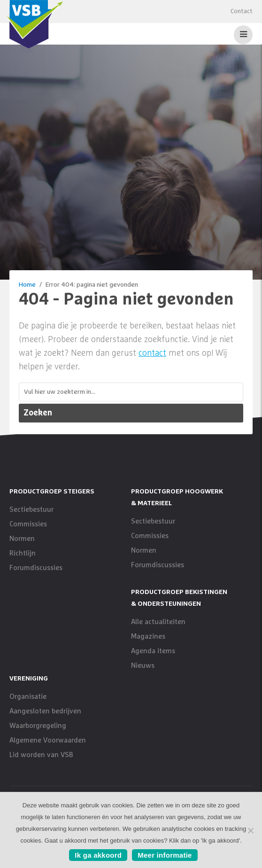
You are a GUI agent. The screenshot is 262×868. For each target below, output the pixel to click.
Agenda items (153, 651)
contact (152, 353)
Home (27, 285)
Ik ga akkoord (98, 855)
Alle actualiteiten (158, 622)
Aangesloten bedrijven (45, 711)
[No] (250, 830)
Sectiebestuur (31, 510)
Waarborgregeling (38, 726)
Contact (242, 12)
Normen (22, 539)
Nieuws (143, 666)
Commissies (28, 524)
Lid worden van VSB (41, 755)
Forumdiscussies (36, 568)
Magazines (148, 637)
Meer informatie (165, 855)
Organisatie (28, 697)
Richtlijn (23, 553)
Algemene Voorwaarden (48, 740)
